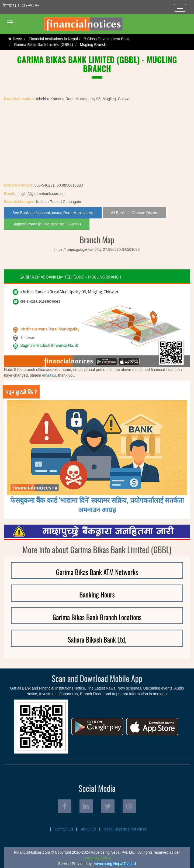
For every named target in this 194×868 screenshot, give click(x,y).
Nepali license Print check (125, 829)
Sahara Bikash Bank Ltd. (97, 639)
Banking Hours (97, 594)
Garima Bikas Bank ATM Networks (97, 572)
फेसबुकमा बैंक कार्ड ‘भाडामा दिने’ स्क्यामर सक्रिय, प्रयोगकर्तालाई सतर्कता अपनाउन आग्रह (97, 504)
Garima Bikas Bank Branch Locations (97, 617)
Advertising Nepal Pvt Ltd (115, 864)
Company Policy (97, 858)
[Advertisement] (97, 142)
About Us (88, 829)
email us (49, 375)
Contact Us (64, 829)
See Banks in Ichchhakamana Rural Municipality (53, 213)
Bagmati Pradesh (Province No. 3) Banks (47, 224)
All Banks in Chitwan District (134, 213)
